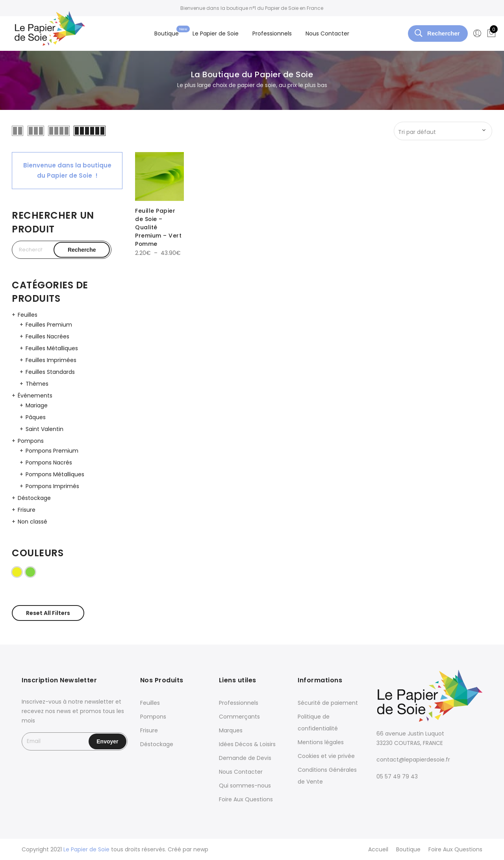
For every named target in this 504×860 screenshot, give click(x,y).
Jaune (22, 572)
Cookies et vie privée (326, 756)
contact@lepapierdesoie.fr (413, 760)
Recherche (82, 250)
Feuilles (28, 315)
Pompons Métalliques (55, 474)
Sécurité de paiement (328, 703)
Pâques (36, 417)
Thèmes (37, 384)
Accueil (378, 849)
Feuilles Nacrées (47, 336)
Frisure (27, 510)
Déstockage (34, 498)
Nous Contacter (327, 33)
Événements (35, 396)
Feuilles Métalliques (52, 348)
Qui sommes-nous (245, 786)
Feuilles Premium (49, 325)
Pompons (31, 441)
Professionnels (272, 33)
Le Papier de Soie (216, 33)
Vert (35, 572)
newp (201, 849)
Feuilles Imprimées (51, 360)
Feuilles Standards (50, 372)
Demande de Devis (245, 758)
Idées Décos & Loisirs (247, 744)
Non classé (32, 522)
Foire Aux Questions (246, 799)
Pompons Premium (52, 451)
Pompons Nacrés (49, 463)
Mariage (37, 405)
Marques (231, 730)
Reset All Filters (48, 613)
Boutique (167, 33)
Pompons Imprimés (52, 486)
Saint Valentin (44, 429)
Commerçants (239, 717)
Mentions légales (321, 742)
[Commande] (443, 132)
